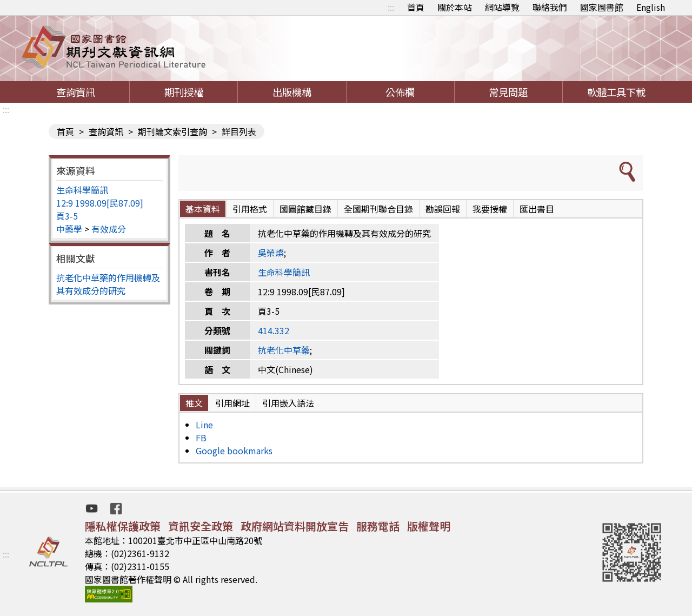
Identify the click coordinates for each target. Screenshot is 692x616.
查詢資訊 (76, 92)
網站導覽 (502, 7)
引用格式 (250, 209)
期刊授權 (184, 92)
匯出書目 (537, 209)
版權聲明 (429, 526)
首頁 (416, 7)
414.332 (274, 330)
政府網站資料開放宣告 (295, 526)
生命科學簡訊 (82, 190)
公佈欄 (400, 92)
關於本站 (455, 7)
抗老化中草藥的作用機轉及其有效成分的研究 (108, 284)
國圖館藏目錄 (305, 209)
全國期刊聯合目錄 (378, 209)
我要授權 (490, 209)
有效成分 (109, 229)
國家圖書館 (602, 7)
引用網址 (232, 403)
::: (391, 7)
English (651, 7)
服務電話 (378, 526)
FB (201, 438)
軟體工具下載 (616, 92)
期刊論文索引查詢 (172, 131)
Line (204, 425)
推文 (194, 403)
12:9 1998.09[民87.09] (100, 203)
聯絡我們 (550, 7)
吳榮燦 (271, 253)
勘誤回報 (443, 209)
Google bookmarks (234, 451)
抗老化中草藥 (284, 350)
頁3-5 (67, 216)
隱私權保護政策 (123, 526)
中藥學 (69, 229)
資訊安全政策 (201, 526)
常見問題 (508, 92)
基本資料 (203, 209)
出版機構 (292, 92)
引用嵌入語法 (288, 403)
